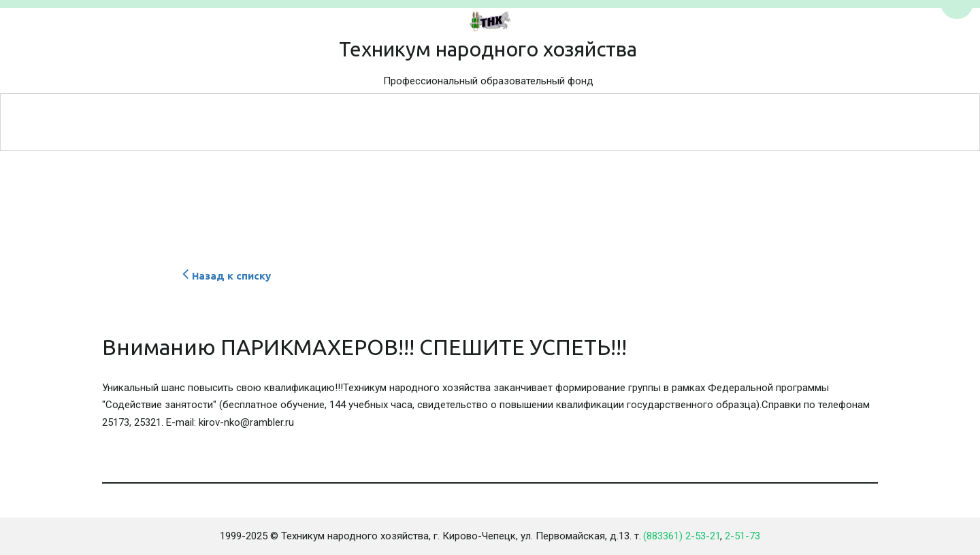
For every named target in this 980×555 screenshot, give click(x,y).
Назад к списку (225, 276)
